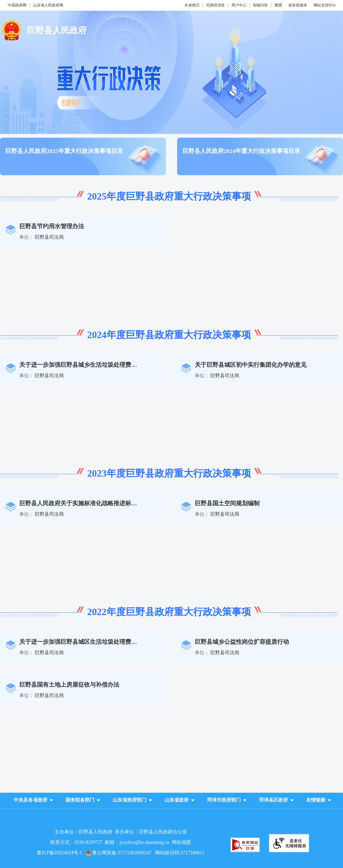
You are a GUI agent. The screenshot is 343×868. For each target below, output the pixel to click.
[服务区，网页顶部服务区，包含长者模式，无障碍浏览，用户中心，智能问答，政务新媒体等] (230, 5)
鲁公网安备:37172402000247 (121, 853)
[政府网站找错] (245, 851)
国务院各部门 (80, 800)
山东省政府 (177, 800)
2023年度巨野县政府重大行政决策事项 (169, 473)
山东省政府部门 (129, 800)
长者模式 (192, 5)
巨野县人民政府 (57, 30)
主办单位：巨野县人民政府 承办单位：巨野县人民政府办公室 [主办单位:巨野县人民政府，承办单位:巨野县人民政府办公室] (121, 832)
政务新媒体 (298, 5)
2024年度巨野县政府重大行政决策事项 (169, 335)
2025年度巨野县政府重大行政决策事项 (169, 196)
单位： (26, 237)
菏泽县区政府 (273, 800)
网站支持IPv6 (325, 5)
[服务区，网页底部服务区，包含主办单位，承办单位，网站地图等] (171, 838)
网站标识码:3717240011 (180, 853)
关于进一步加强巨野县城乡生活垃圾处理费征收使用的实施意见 (102, 365)
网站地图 (181, 842)
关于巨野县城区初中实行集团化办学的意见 (251, 365)
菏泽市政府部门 (224, 800)
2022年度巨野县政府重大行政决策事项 (169, 612)
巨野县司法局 (49, 237)
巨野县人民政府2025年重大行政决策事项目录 (64, 151)
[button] (31, 800)
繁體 (278, 5)
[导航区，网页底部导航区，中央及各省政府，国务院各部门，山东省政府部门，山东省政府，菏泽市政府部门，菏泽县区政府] (171, 800)
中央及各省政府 (31, 800)
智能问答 (260, 5)
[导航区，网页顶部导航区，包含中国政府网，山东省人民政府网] (64, 5)
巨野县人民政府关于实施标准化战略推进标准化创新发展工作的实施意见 (113, 503)
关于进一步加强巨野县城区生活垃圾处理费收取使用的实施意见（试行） (113, 642)
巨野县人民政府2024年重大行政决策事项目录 (241, 151)
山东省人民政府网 (48, 5)
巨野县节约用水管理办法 (52, 226)
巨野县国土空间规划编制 (227, 503)
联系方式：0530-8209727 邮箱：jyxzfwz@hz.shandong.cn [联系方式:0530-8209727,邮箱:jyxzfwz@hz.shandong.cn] (111, 842)
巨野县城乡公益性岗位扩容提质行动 (242, 642)
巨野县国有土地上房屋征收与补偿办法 (69, 685)
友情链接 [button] (316, 800)
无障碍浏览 (215, 5)
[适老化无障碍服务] (289, 843)
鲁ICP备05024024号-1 (61, 853)
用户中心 (239, 5)
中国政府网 (17, 5)
